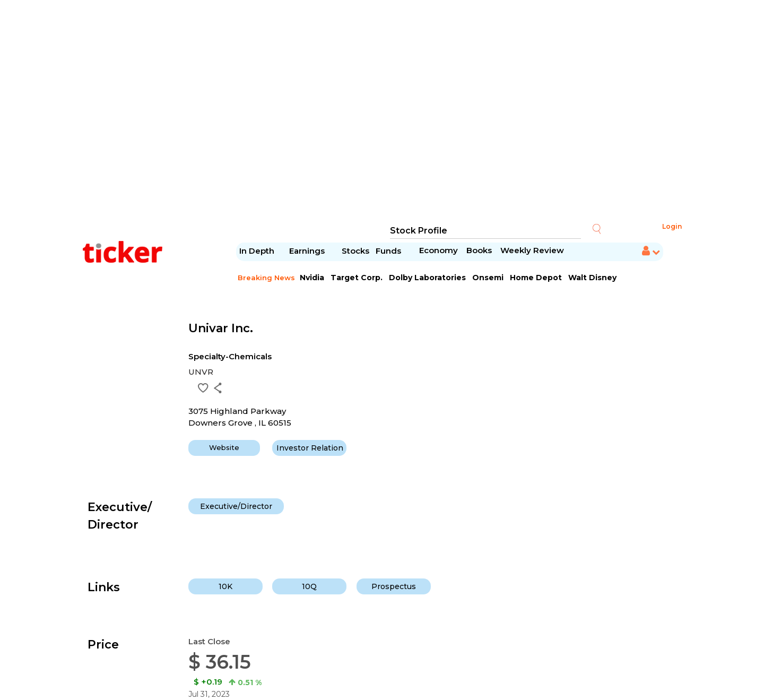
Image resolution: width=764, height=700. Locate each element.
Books (479, 250)
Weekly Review (532, 250)
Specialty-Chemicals (230, 356)
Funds (389, 251)
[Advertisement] (382, 111)
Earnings (308, 251)
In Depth (257, 251)
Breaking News (266, 278)
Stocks (355, 251)
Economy (439, 250)
